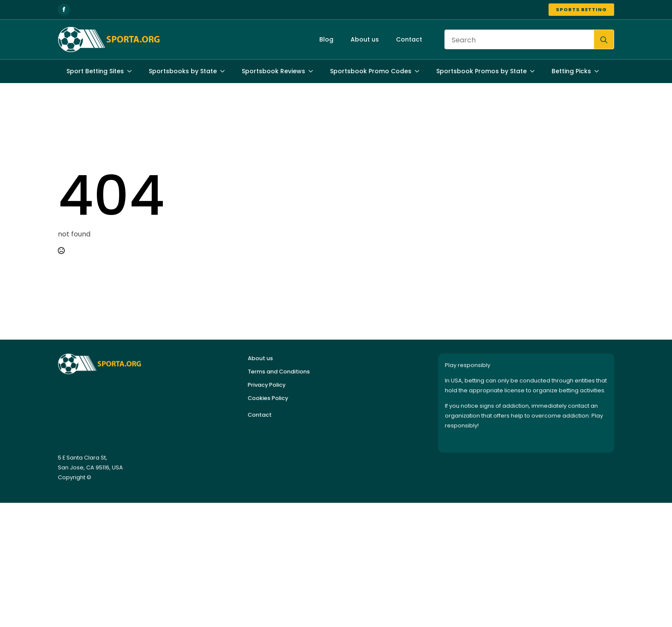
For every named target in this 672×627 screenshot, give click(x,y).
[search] (604, 40)
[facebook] (64, 9)
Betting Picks (571, 71)
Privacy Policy (267, 385)
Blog (326, 39)
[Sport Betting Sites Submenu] (132, 71)
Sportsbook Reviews (273, 71)
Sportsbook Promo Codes (371, 71)
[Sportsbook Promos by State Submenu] (535, 71)
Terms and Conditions (279, 372)
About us (365, 39)
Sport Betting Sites (95, 71)
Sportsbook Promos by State (481, 71)
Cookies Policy (268, 398)
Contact (409, 39)
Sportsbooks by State (183, 71)
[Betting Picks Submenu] (599, 71)
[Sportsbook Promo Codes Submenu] (420, 71)
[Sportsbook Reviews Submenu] (313, 71)
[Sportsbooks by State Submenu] (225, 71)
